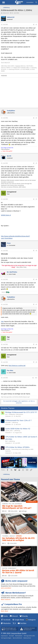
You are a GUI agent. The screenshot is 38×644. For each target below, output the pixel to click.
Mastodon (7, 623)
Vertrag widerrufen (29, 636)
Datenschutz (27, 638)
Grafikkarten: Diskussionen (16, 414)
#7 (36, 304)
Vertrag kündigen (6, 638)
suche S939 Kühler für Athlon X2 (18, 429)
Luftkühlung (15, 423)
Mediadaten (19, 636)
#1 (36, 25)
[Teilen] (34, 25)
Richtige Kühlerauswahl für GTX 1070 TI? (21, 412)
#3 (36, 163)
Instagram (32, 620)
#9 (36, 362)
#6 (36, 279)
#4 (36, 199)
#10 (36, 378)
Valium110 (6, 13)
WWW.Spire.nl (6, 215)
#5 (36, 251)
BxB (6, 441)
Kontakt (11, 636)
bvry (6, 414)
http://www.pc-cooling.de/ (17, 366)
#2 (36, 118)
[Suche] (36, 2)
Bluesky (25, 616)
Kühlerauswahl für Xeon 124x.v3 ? (18, 420)
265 (4, 511)
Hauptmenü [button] (3, 2)
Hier (2, 321)
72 (4, 543)
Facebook (7, 620)
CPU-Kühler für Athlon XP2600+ (18, 447)
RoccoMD (8, 423)
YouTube (23, 623)
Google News (19, 620)
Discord (15, 616)
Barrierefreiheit (17, 638)
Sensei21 (8, 449)
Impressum (4, 636)
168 (4, 576)
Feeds (6, 616)
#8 (36, 344)
